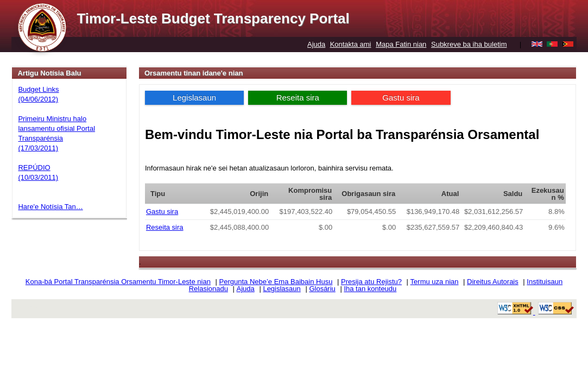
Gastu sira (401, 97)
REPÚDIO (34, 168)
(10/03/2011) (38, 177)
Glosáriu (322, 289)
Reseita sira (298, 97)
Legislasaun (194, 97)
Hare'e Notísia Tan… (50, 207)
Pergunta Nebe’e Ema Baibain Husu (276, 282)
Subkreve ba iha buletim (469, 44)
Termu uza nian (435, 282)
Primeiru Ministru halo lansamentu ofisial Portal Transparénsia (56, 128)
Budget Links (38, 89)
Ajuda (316, 44)
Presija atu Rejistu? (371, 282)
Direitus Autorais (493, 282)
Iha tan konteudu (370, 289)
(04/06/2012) (38, 99)
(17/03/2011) (38, 148)
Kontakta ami (351, 44)
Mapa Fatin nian (401, 44)
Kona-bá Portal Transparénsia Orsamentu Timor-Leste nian (118, 282)
